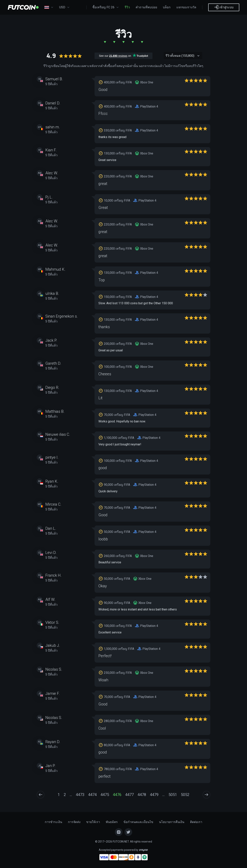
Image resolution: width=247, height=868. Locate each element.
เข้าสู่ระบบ (224, 7)
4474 (92, 795)
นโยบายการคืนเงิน (172, 822)
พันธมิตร (112, 822)
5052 (185, 795)
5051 (173, 795)
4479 (154, 795)
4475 (105, 795)
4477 (129, 795)
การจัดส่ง (74, 822)
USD (64, 7)
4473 (80, 795)
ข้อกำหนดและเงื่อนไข (138, 822)
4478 (142, 795)
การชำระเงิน (53, 822)
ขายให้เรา (93, 822)
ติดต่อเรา (196, 822)
